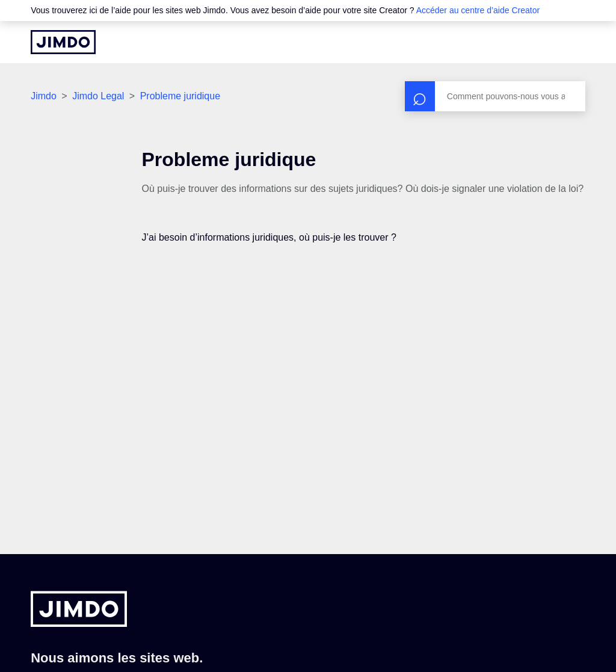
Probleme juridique (180, 96)
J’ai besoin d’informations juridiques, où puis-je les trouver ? (269, 237)
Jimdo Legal (98, 96)
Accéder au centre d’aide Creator (478, 10)
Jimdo (44, 96)
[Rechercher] (495, 96)
